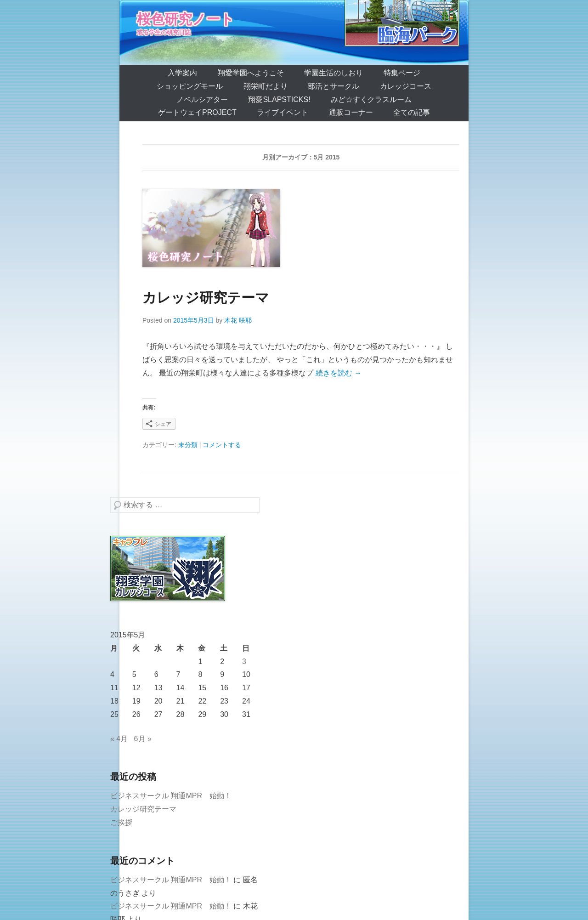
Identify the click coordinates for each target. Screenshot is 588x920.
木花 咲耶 (238, 320)
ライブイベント (283, 112)
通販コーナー (351, 112)
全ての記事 (412, 112)
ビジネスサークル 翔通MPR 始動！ (171, 796)
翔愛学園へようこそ (251, 73)
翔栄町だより (266, 86)
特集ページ (402, 73)
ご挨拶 (121, 822)
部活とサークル (334, 86)
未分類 (188, 445)
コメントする (222, 445)
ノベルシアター (202, 99)
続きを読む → (339, 373)
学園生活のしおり (334, 73)
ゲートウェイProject (197, 112)
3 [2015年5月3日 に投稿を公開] (244, 662)
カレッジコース (406, 86)
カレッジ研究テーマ (206, 298)
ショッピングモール (190, 86)
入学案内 (182, 73)
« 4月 (119, 739)
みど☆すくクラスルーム (371, 99)
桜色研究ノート (186, 19)
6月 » (143, 739)
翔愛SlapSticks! (279, 99)
